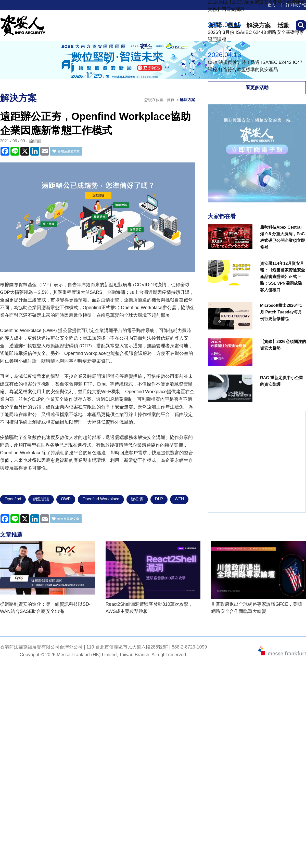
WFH (179, 499)
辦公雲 (137, 499)
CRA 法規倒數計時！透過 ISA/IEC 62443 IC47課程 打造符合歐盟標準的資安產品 (255, 66)
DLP (159, 499)
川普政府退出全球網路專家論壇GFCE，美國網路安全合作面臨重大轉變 (257, 608)
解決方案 (187, 100)
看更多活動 (257, 88)
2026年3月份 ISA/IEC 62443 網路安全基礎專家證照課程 (256, 36)
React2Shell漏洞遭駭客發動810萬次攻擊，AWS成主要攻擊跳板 (149, 608)
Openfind (13, 499)
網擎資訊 (41, 499)
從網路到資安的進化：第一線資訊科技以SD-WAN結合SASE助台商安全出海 (45, 608)
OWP (66, 499)
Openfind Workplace (101, 499)
